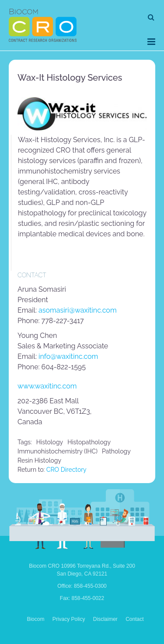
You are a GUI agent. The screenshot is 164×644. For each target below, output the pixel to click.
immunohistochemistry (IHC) (58, 451)
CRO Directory (66, 470)
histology (50, 442)
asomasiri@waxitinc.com (78, 310)
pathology (116, 451)
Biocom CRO (43, 25)
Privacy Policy (69, 619)
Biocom (35, 619)
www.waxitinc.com (47, 386)
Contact (134, 619)
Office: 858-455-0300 (82, 586)
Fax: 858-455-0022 (82, 598)
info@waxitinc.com (68, 356)
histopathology (89, 442)
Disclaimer (105, 619)
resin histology (39, 460)
